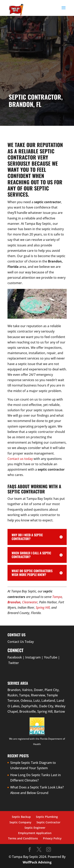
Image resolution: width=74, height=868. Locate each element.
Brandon (14, 602)
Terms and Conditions (23, 838)
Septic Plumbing (47, 817)
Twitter (14, 663)
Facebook (15, 657)
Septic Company (20, 822)
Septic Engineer (35, 828)
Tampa (57, 597)
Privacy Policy (52, 838)
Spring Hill (43, 608)
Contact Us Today (21, 642)
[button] (64, 10)
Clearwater (30, 602)
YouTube (51, 657)
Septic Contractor (48, 822)
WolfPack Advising (37, 862)
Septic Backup (21, 817)
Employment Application (35, 833)
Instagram (33, 657)
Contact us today (20, 459)
